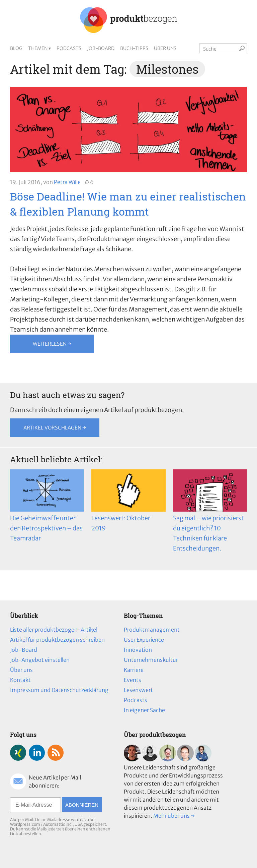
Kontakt (20, 680)
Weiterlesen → (52, 344)
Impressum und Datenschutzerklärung (59, 690)
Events (133, 680)
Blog (16, 48)
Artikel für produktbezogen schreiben (57, 640)
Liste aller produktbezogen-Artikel (54, 630)
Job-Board (101, 48)
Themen (38, 48)
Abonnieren (82, 805)
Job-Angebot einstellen (40, 660)
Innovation (138, 650)
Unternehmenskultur (151, 660)
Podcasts (69, 48)
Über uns (165, 48)
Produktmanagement (152, 630)
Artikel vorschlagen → (55, 428)
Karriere (134, 670)
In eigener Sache (144, 710)
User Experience (144, 640)
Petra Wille (67, 182)
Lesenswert (138, 690)
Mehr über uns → (174, 816)
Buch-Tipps (134, 48)
